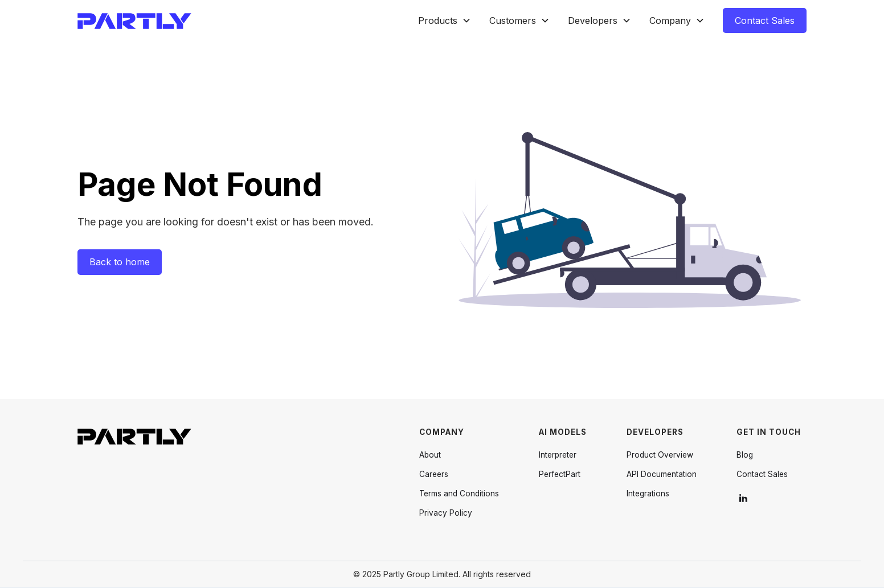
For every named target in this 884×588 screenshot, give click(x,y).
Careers (434, 474)
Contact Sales (765, 20)
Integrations (648, 494)
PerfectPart (560, 474)
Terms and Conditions (459, 494)
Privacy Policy (446, 513)
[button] (445, 21)
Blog (745, 455)
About (430, 455)
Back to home (120, 262)
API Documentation (662, 474)
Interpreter (558, 455)
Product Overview (660, 455)
